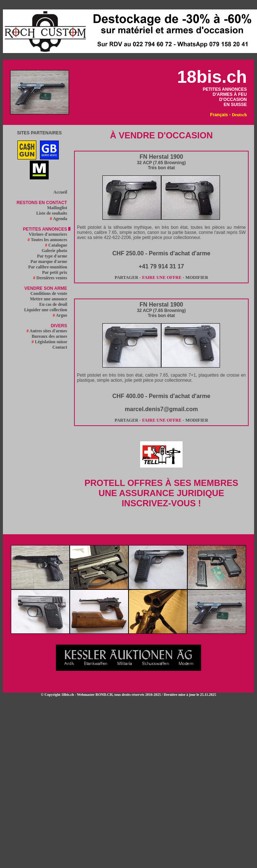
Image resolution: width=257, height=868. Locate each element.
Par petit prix (56, 272)
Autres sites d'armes (48, 331)
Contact (61, 347)
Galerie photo (56, 251)
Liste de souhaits (53, 213)
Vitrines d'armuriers (50, 234)
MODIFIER (197, 277)
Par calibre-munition (49, 267)
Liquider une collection (47, 310)
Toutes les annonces (49, 240)
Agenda (60, 219)
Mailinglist (59, 208)
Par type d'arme (54, 256)
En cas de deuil (55, 304)
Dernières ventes (52, 278)
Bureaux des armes (51, 336)
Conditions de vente (50, 293)
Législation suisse (51, 342)
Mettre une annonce (50, 299)
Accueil (62, 192)
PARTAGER (127, 277)
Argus (62, 315)
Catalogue (58, 245)
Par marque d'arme (50, 261)
